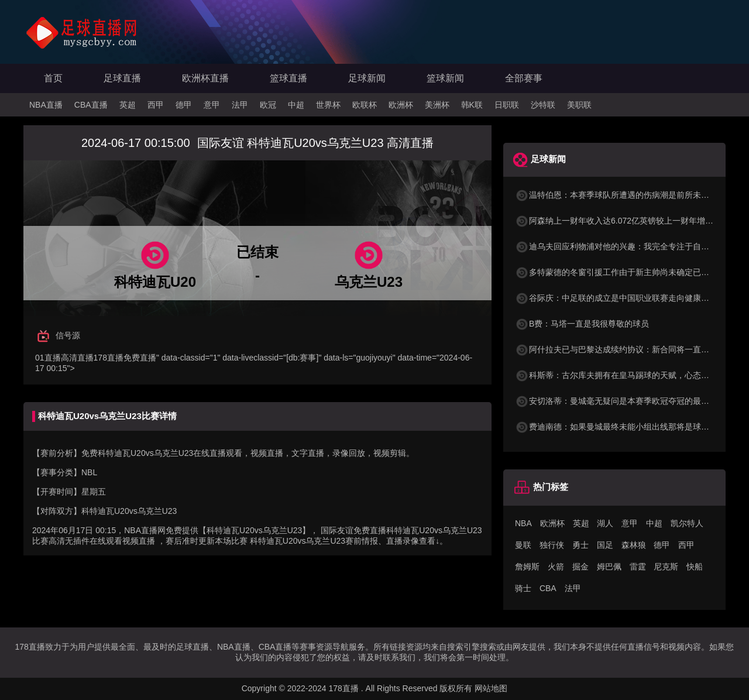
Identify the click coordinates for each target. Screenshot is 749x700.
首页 (53, 78)
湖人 (605, 523)
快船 (695, 567)
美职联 (579, 105)
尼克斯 (666, 567)
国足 (605, 545)
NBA (523, 523)
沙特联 (543, 105)
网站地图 (491, 688)
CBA (548, 588)
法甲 (240, 105)
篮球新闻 (445, 78)
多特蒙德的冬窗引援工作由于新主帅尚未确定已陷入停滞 (624, 272)
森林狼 (634, 545)
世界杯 (328, 105)
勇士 (580, 545)
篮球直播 (288, 78)
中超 (296, 105)
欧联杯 (365, 105)
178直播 (109, 358)
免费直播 (140, 358)
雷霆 (638, 567)
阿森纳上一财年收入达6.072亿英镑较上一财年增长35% (622, 221)
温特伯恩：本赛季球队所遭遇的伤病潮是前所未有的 (616, 195)
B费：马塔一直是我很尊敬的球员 (582, 324)
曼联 (523, 545)
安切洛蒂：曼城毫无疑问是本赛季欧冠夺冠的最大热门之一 (628, 401)
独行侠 (552, 545)
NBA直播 (46, 105)
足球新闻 (367, 78)
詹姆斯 (527, 567)
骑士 (523, 588)
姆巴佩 (609, 567)
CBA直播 (91, 105)
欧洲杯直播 (205, 78)
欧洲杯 (401, 105)
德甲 (184, 105)
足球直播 (122, 78)
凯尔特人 (687, 523)
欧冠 (268, 105)
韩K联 (472, 105)
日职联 (507, 105)
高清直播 (77, 358)
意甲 (212, 105)
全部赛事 (524, 78)
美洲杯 (437, 105)
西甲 (156, 105)
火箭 (556, 567)
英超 (128, 105)
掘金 (580, 567)
